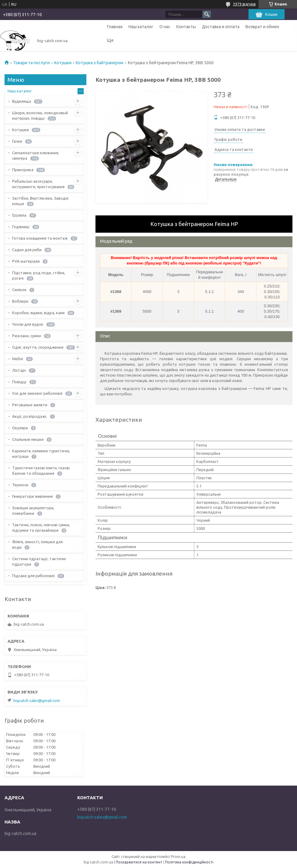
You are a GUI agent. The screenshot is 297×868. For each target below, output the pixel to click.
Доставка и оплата (221, 27)
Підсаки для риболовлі (33, 576)
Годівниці (21, 227)
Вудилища (22, 101)
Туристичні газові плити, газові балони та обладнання (41, 471)
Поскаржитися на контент (139, 862)
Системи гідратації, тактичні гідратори (39, 561)
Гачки (17, 141)
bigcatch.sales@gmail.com (37, 700)
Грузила (19, 215)
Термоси (20, 485)
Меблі (18, 359)
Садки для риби (27, 250)
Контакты (186, 27)
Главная (115, 27)
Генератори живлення (32, 496)
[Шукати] (207, 14)
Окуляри (20, 428)
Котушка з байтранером (100, 63)
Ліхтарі (19, 370)
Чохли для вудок (28, 324)
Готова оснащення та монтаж (40, 238)
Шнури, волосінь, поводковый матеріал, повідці (40, 115)
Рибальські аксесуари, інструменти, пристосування (38, 184)
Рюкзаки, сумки (27, 336)
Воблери (20, 301)
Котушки (63, 63)
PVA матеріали (26, 261)
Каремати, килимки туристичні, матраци (41, 454)
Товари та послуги (31, 63)
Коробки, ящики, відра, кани (38, 313)
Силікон (19, 290)
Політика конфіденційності (189, 862)
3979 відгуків (244, 4)
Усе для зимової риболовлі (37, 393)
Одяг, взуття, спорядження (38, 347)
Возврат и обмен (262, 27)
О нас (165, 27)
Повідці (19, 382)
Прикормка (23, 170)
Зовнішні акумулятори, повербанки (33, 510)
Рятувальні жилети (30, 405)
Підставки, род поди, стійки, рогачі (39, 275)
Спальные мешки (28, 439)
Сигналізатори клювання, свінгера (36, 155)
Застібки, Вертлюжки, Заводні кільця (40, 201)
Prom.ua (178, 857)
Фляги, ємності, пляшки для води (37, 544)
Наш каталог (141, 27)
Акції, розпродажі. (30, 416)
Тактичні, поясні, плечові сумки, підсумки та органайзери (41, 527)
